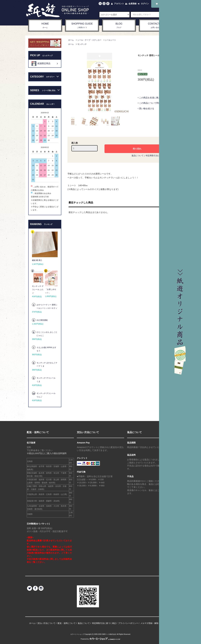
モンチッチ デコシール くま (46, 380)
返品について (138, 156)
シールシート (110, 40)
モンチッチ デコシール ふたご (38, 290)
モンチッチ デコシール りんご (46, 395)
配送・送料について (67, 623)
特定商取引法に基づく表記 (158, 156)
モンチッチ (82, 44)
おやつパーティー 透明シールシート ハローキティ (47, 306)
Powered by (100, 639)
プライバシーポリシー (128, 623)
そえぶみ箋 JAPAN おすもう (46, 349)
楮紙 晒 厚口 (37, 260)
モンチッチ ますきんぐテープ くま (47, 365)
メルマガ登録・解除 (149, 623)
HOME (45, 26)
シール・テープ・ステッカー (89, 40)
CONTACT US (156, 26)
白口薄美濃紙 (42, 320)
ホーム (71, 40)
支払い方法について (46, 623)
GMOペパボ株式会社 (109, 634)
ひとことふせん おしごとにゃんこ (47, 334)
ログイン (145, 4)
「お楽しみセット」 (51, 291)
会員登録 (132, 4)
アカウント (119, 4)
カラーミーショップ (77, 634)
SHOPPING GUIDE (82, 26)
